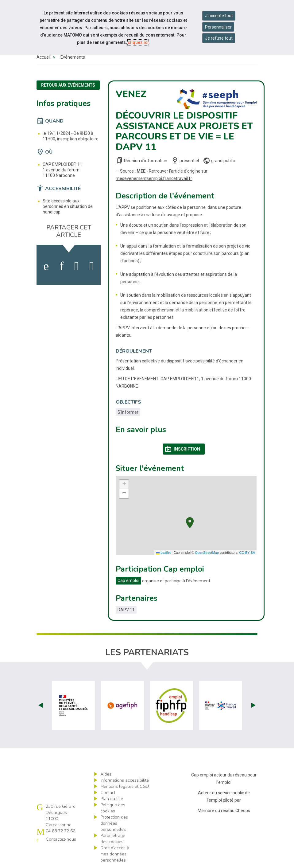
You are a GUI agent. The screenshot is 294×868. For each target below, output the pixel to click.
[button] (190, 522)
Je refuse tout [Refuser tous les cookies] (219, 38)
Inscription (185, 449)
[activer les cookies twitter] (77, 266)
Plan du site (112, 799)
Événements (73, 57)
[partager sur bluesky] (92, 266)
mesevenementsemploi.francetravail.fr (154, 178)
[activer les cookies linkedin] (62, 266)
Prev (41, 705)
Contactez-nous (61, 839)
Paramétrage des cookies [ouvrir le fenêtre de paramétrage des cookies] (113, 839)
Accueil (44, 57)
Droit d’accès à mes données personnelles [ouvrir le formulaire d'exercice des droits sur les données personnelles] (115, 854)
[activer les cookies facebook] (46, 266)
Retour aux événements (68, 85)
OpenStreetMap (207, 553)
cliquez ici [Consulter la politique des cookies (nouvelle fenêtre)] (138, 42)
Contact (108, 793)
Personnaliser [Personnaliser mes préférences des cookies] (218, 27)
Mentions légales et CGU (125, 786)
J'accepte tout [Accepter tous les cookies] (219, 16)
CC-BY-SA (247, 553)
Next (253, 705)
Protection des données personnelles (114, 823)
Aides (106, 774)
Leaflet (163, 553)
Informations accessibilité (125, 780)
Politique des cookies (113, 808)
